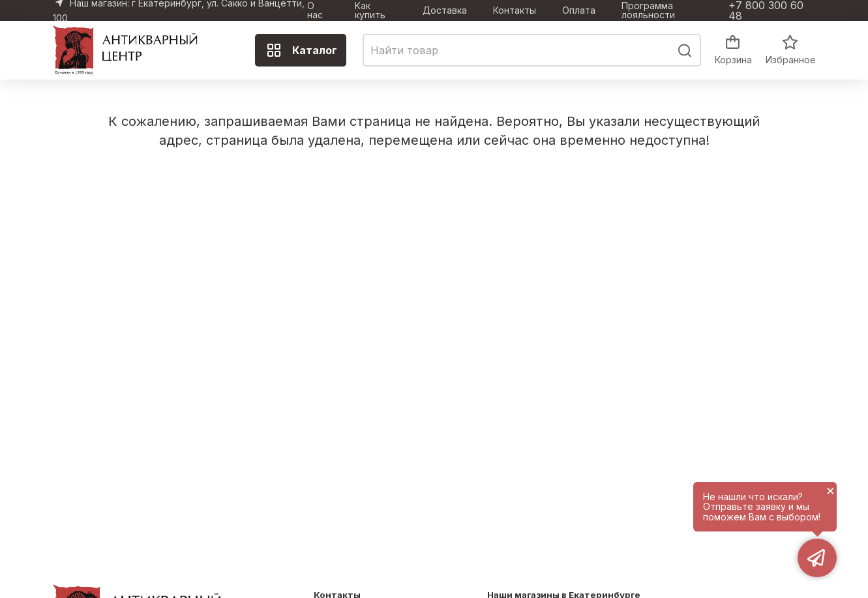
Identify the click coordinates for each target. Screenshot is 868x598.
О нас (315, 10)
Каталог (302, 50)
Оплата (579, 10)
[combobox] (532, 50)
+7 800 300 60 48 (766, 10)
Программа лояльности (648, 10)
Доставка (445, 10)
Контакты (515, 10)
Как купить (370, 10)
